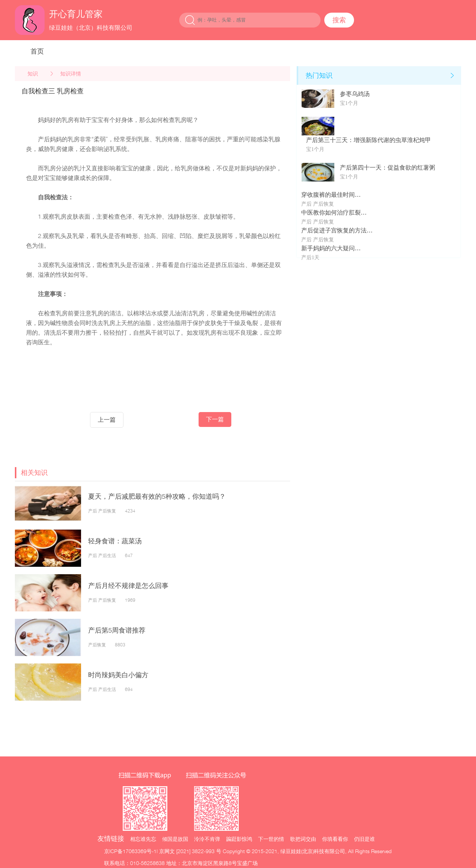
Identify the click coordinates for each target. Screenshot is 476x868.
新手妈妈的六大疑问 (328, 248)
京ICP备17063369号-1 (130, 851)
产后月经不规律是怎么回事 (128, 586)
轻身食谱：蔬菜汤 (115, 541)
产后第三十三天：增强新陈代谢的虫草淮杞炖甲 (369, 140)
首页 (37, 51)
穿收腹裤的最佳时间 (328, 195)
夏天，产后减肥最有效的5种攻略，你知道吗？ (157, 496)
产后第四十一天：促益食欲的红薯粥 (387, 168)
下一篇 (215, 419)
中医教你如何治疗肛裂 (331, 213)
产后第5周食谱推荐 (117, 630)
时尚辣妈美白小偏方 (118, 675)
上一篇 (107, 420)
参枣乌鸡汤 (355, 94)
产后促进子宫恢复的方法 (334, 230)
